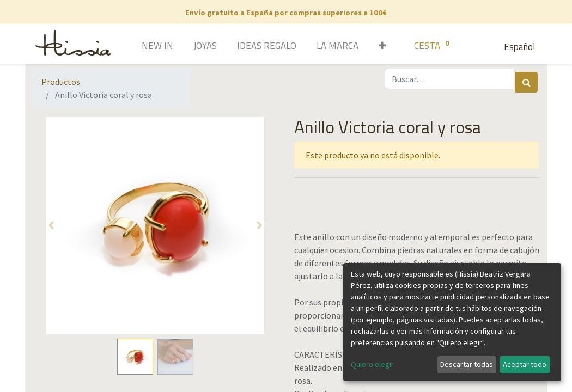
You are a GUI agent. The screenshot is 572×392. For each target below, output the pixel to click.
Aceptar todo (525, 364)
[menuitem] (142, 47)
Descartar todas (467, 364)
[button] (378, 47)
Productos (61, 82)
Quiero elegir (372, 364)
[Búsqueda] (527, 82)
